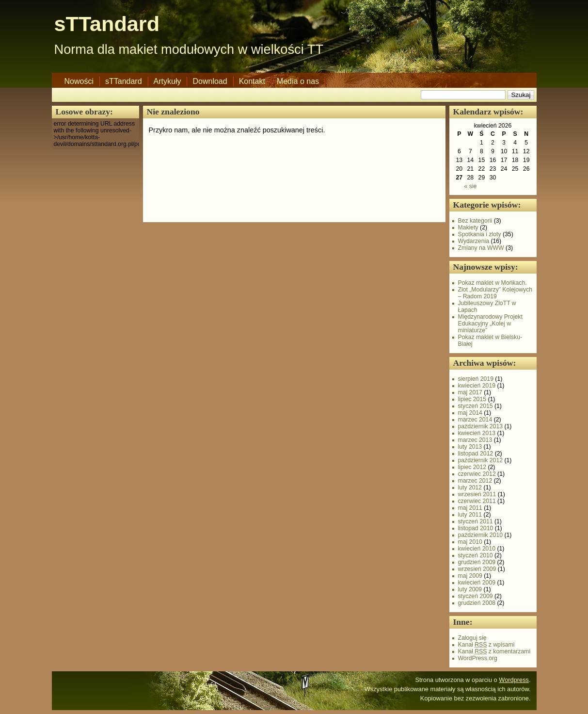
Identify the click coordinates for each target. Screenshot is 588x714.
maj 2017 (470, 392)
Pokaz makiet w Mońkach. (493, 283)
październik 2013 (481, 426)
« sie (470, 186)
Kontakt (252, 81)
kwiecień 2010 (477, 549)
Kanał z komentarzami (494, 651)
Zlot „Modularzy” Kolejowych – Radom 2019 (495, 293)
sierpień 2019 (476, 379)
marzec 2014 (475, 420)
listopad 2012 (476, 454)
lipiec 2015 (472, 399)
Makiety (468, 227)
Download (210, 81)
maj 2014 (470, 413)
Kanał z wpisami (486, 645)
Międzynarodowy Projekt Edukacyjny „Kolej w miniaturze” (490, 324)
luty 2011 (470, 515)
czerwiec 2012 (477, 474)
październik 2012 (481, 460)
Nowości (79, 81)
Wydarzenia (474, 241)
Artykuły (167, 81)
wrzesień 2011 (477, 494)
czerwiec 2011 (477, 501)
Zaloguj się (472, 638)
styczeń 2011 (476, 521)
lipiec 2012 (472, 467)
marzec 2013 (475, 440)
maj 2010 (470, 542)
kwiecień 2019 (477, 386)
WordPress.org (478, 658)
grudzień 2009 (477, 562)
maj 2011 (470, 508)
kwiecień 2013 (477, 433)
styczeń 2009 (476, 596)
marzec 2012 (475, 481)
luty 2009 (470, 589)
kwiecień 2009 (477, 583)
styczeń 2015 (476, 406)
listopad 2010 (476, 528)
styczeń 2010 (476, 555)
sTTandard (107, 24)
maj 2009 (470, 576)
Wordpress (514, 680)
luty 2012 (470, 487)
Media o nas (298, 81)
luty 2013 (470, 447)
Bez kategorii (475, 221)
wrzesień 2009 (477, 569)
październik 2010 (481, 535)
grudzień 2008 (477, 603)
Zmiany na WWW (481, 248)
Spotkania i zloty (480, 234)
